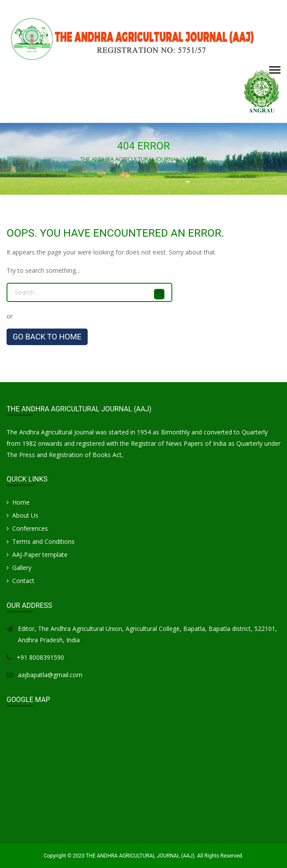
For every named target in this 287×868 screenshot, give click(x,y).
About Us (25, 515)
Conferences (30, 528)
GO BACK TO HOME (47, 337)
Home (21, 502)
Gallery (22, 568)
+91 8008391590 (40, 657)
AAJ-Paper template (40, 554)
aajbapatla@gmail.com (50, 675)
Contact (23, 581)
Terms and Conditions (43, 541)
